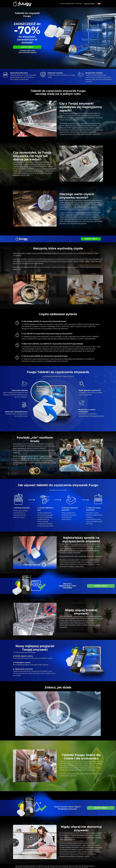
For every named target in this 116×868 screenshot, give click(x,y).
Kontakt (79, 4)
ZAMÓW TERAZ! (89, 4)
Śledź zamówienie (67, 4)
